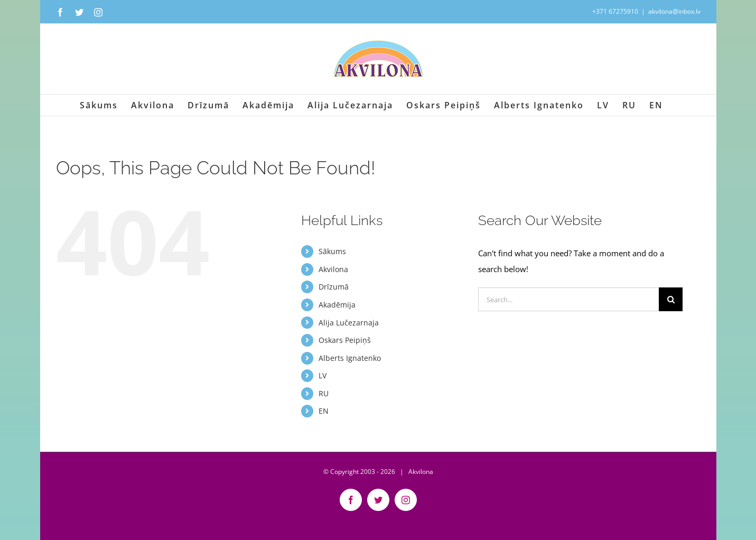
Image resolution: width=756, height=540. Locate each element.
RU (324, 393)
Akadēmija (337, 305)
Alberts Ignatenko (350, 358)
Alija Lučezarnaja (349, 323)
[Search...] (568, 299)
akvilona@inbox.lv (674, 11)
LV (323, 375)
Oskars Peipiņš (345, 340)
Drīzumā (334, 287)
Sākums (332, 251)
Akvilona (333, 269)
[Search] (671, 299)
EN (324, 411)
